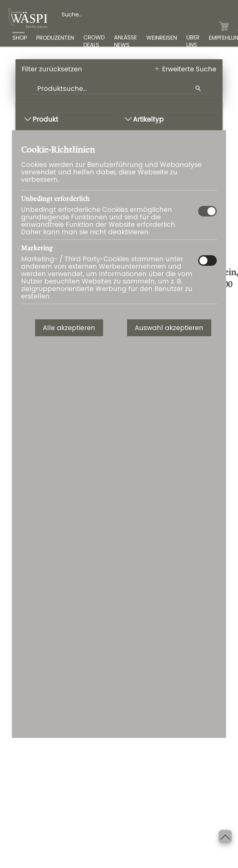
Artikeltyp (144, 119)
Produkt (42, 119)
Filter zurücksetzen (52, 69)
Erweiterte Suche (189, 69)
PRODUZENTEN (55, 38)
